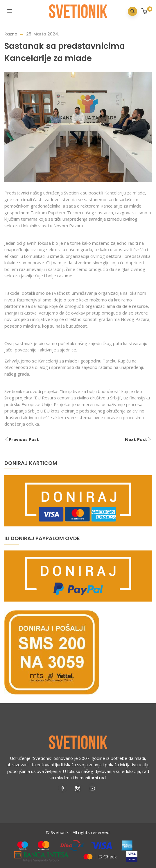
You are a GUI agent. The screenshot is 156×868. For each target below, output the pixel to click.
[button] (145, 12)
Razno (11, 34)
